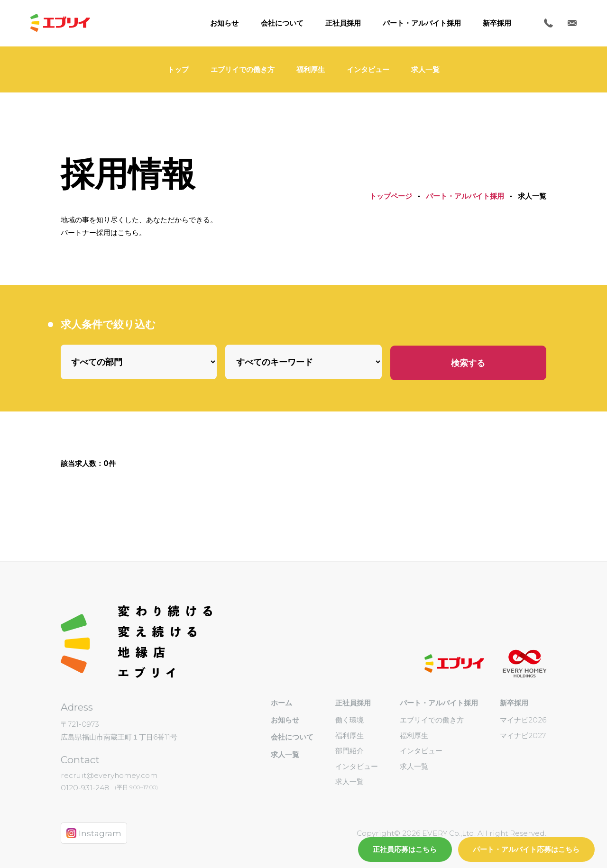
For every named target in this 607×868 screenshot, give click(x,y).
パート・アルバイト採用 (465, 196)
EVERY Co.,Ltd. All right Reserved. (483, 833)
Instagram (94, 833)
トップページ (391, 196)
